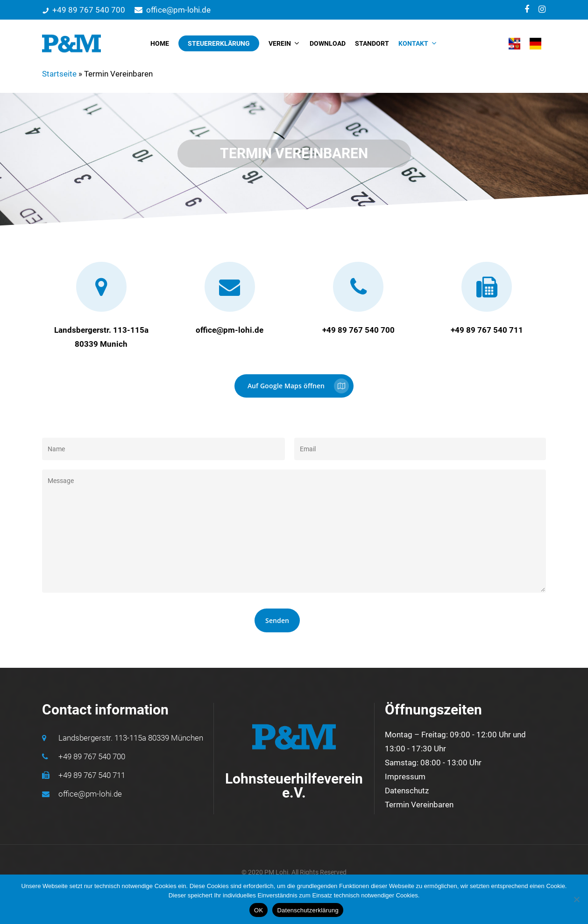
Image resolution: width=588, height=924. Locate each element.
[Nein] (576, 899)
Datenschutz (407, 791)
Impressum (405, 777)
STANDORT (372, 43)
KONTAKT (417, 43)
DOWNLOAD (328, 43)
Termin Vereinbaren (419, 805)
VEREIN (283, 43)
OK (259, 910)
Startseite (59, 74)
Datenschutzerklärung (308, 910)
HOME (160, 43)
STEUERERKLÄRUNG (219, 43)
